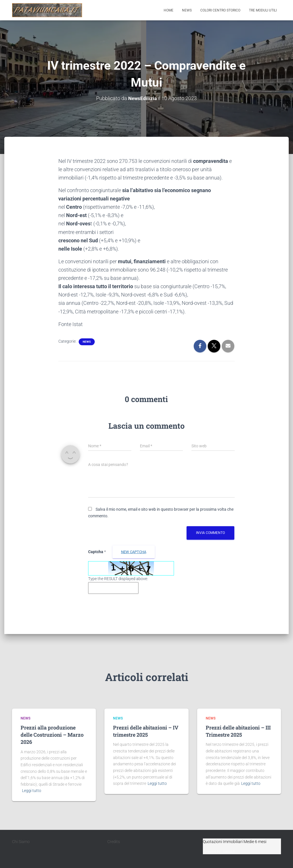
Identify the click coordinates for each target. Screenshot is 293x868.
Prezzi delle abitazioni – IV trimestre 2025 (146, 731)
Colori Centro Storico (220, 10)
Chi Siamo (21, 842)
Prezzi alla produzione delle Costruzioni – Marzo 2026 (52, 735)
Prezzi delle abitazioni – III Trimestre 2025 (238, 731)
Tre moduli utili (263, 10)
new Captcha (134, 552)
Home (169, 10)
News (187, 10)
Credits (114, 842)
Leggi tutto (32, 791)
